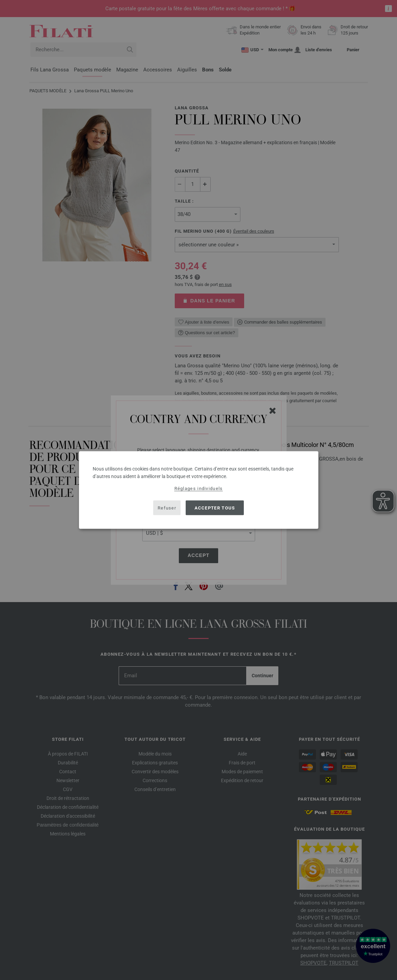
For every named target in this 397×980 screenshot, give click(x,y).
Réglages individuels (199, 488)
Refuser (167, 508)
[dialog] (199, 490)
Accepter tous (215, 508)
